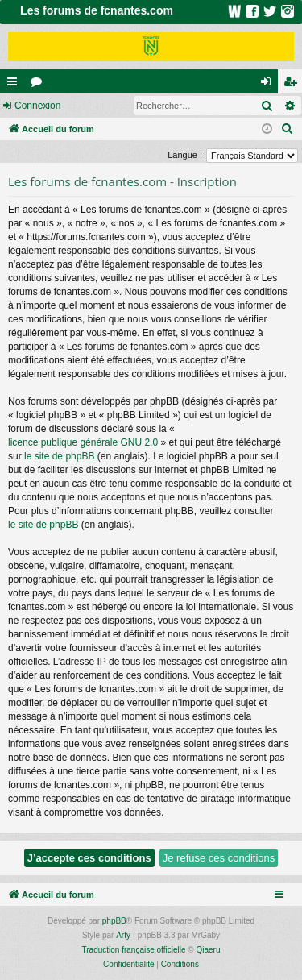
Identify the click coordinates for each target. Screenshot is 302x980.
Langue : (185, 155)
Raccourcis (15, 85)
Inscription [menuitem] (294, 85)
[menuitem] (288, 129)
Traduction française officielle (134, 950)
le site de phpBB (59, 456)
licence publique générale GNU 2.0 (83, 442)
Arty (123, 935)
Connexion (37, 106)
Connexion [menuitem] (269, 85)
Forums (39, 85)
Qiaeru (208, 950)
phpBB (114, 921)
